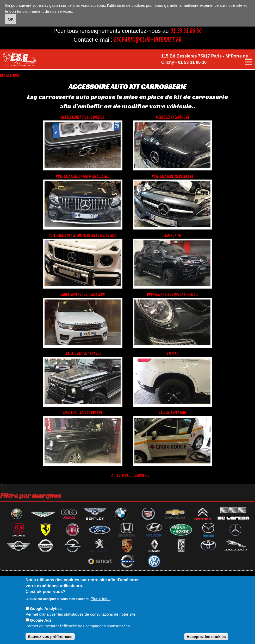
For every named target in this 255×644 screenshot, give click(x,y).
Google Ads (41, 620)
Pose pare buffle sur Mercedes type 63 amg (83, 236)
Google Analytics (46, 608)
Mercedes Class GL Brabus (83, 413)
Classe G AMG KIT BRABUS (83, 354)
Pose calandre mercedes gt (173, 177)
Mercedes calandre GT (173, 117)
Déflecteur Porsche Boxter (83, 117)
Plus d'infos (101, 599)
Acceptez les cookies (206, 637)
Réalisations (10, 76)
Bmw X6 (172, 354)
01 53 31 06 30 (186, 31)
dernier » (142, 476)
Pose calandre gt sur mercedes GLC (83, 177)
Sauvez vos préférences (50, 637)
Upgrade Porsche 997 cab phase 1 (172, 295)
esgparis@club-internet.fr (148, 40)
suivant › (124, 476)
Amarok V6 (173, 236)
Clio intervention (173, 413)
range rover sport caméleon (83, 295)
